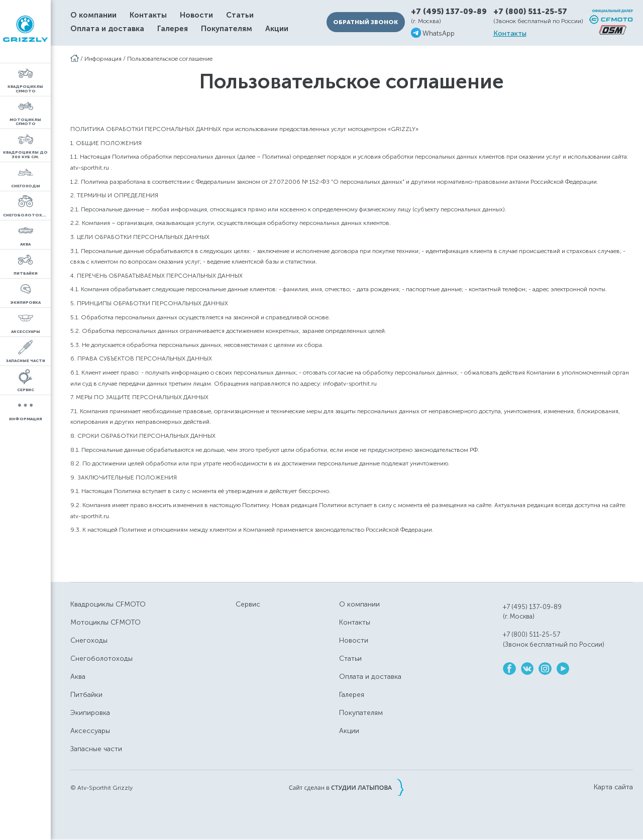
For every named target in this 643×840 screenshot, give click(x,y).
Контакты (148, 15)
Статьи (240, 15)
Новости (196, 15)
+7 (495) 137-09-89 (449, 12)
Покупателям (227, 29)
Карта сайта (613, 787)
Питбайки (86, 695)
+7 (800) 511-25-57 (530, 12)
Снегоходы (89, 640)
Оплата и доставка (107, 29)
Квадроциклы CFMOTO (108, 604)
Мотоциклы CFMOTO (105, 622)
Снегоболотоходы (101, 658)
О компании (93, 15)
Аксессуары (90, 731)
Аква (78, 677)
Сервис (248, 604)
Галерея (173, 29)
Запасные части (96, 749)
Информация (103, 59)
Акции (277, 29)
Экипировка (90, 713)
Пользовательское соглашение (170, 59)
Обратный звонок (365, 22)
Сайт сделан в (346, 787)
